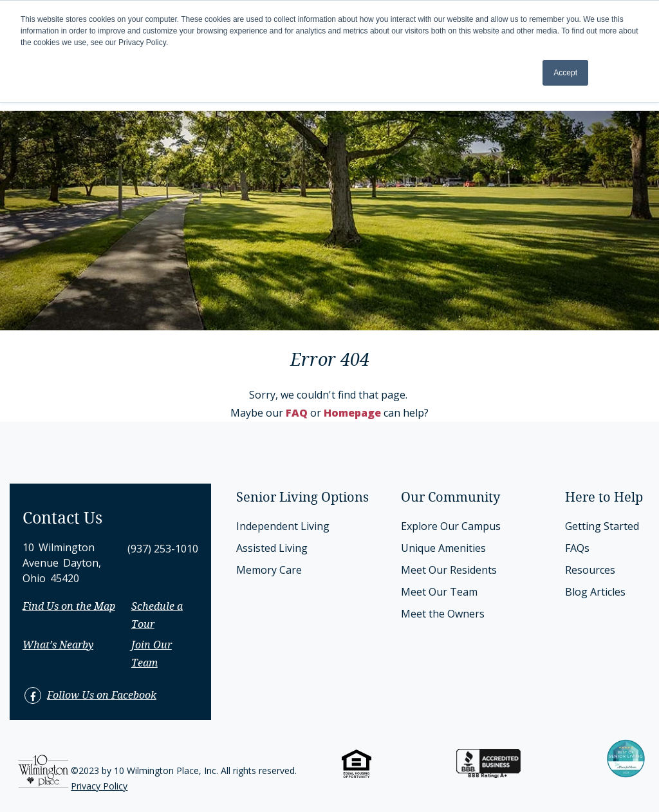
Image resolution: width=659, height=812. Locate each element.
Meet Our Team (439, 592)
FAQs (577, 548)
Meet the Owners (443, 614)
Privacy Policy (99, 786)
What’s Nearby (58, 646)
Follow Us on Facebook (102, 696)
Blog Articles (595, 592)
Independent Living (283, 526)
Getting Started (602, 526)
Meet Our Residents (449, 570)
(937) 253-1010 (163, 549)
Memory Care (269, 570)
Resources (590, 570)
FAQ (297, 413)
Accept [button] (565, 73)
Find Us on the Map (69, 607)
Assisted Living (272, 548)
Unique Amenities (443, 548)
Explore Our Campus (451, 526)
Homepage (352, 413)
